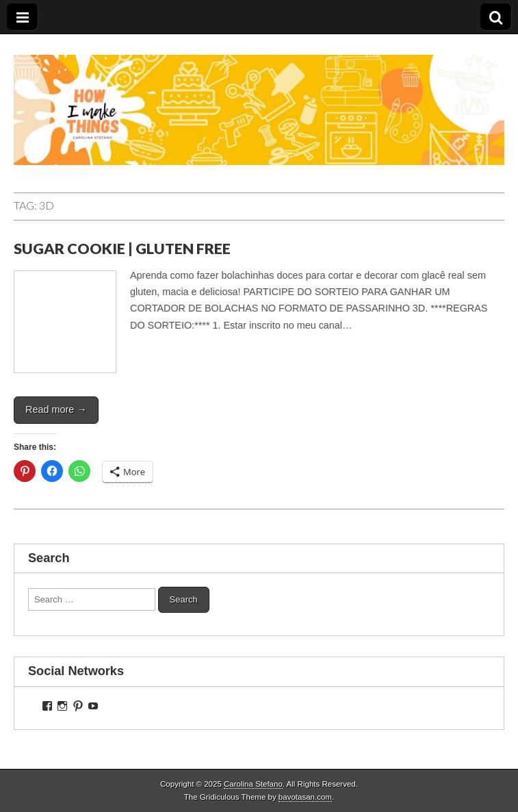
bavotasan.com (305, 797)
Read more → (56, 409)
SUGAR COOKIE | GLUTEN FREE (122, 249)
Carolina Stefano (253, 784)
